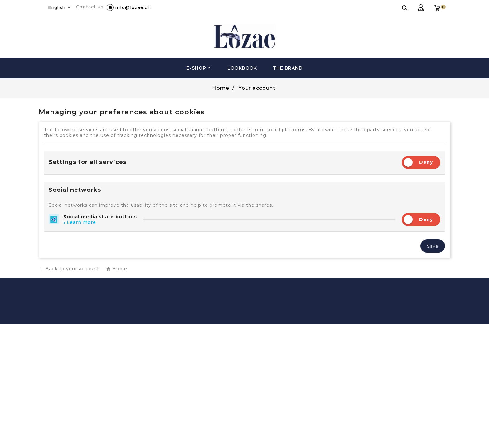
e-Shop (199, 68)
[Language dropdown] (60, 7)
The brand (288, 68)
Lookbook (242, 68)
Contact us (90, 7)
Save (433, 246)
